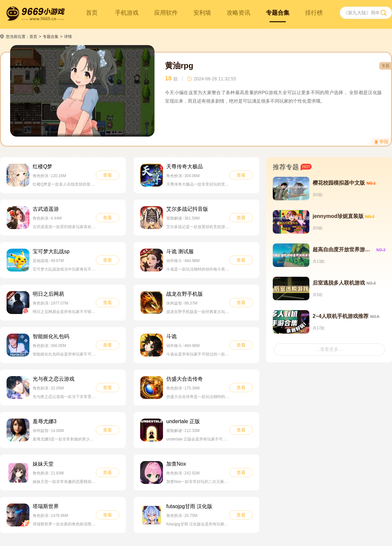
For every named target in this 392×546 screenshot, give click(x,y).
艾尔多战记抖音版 (187, 209)
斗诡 (171, 336)
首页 (92, 13)
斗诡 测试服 (180, 251)
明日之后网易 (48, 294)
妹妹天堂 (43, 464)
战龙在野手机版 (185, 294)
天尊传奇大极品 (185, 166)
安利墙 (202, 13)
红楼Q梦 (42, 166)
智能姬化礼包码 (51, 336)
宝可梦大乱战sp (51, 251)
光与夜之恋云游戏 (54, 379)
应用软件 (166, 13)
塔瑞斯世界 (46, 506)
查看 (107, 175)
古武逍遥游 (46, 209)
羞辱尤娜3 (45, 421)
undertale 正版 (183, 421)
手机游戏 (127, 13)
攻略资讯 (238, 13)
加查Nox (176, 464)
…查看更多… (329, 349)
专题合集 (278, 13)
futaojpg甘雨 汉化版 (189, 506)
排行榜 (314, 13)
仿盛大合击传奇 (185, 379)
